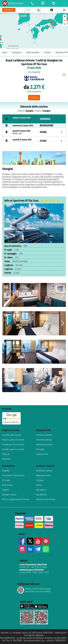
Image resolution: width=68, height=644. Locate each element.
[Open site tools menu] (64, 3)
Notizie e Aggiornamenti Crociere (16, 499)
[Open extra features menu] (33, 10)
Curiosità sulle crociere (12, 435)
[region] (34, 31)
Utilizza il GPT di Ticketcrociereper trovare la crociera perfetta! (34, 590)
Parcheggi (40, 449)
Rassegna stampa (9, 495)
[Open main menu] (64, 10)
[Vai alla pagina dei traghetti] (9, 10)
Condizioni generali (44, 435)
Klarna (39, 485)
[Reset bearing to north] (65, 24)
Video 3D (6, 454)
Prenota (34, 98)
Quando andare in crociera (13, 449)
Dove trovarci (8, 485)
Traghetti (6, 471)
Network (6, 490)
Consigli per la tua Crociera (13, 445)
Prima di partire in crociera (13, 440)
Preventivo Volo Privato (46, 499)
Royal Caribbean (33, 52)
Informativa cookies (44, 445)
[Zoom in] (65, 16)
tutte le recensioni (11, 422)
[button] (63, 295)
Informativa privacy (44, 440)
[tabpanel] (34, 172)
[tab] (34, 119)
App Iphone (41, 490)
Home (5, 52)
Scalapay (40, 480)
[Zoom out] (65, 20)
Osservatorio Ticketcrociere (13, 475)
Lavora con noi (42, 454)
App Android (41, 495)
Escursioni (6, 459)
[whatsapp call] (43, 3)
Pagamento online (44, 475)
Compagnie (17, 52)
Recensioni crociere (44, 471)
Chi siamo (6, 480)
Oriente (48, 52)
